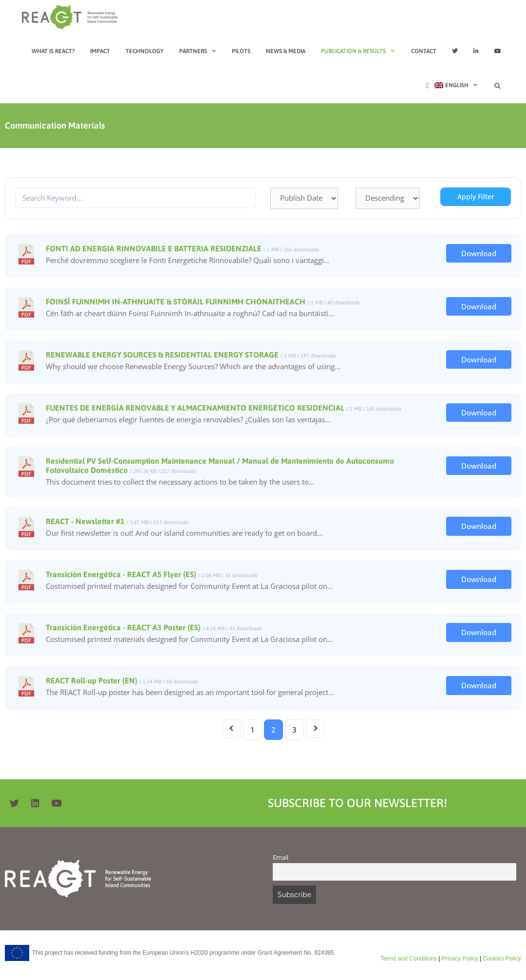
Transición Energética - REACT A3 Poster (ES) (123, 627)
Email (281, 857)
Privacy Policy (459, 959)
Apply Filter (476, 197)
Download (479, 253)
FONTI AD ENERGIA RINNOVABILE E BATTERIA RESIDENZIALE (154, 248)
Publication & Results (362, 51)
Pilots (241, 51)
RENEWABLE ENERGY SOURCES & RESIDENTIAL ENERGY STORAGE (162, 355)
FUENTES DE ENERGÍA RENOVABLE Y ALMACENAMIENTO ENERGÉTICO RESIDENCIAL (195, 408)
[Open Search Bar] (498, 86)
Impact (100, 51)
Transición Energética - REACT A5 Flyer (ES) (121, 574)
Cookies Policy (501, 959)
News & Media (286, 51)
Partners (202, 51)
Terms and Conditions (409, 959)
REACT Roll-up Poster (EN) (92, 680)
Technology (145, 51)
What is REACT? (53, 51)
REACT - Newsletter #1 (85, 521)
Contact (424, 51)
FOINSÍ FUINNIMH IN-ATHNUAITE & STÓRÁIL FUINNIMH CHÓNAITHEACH (176, 302)
